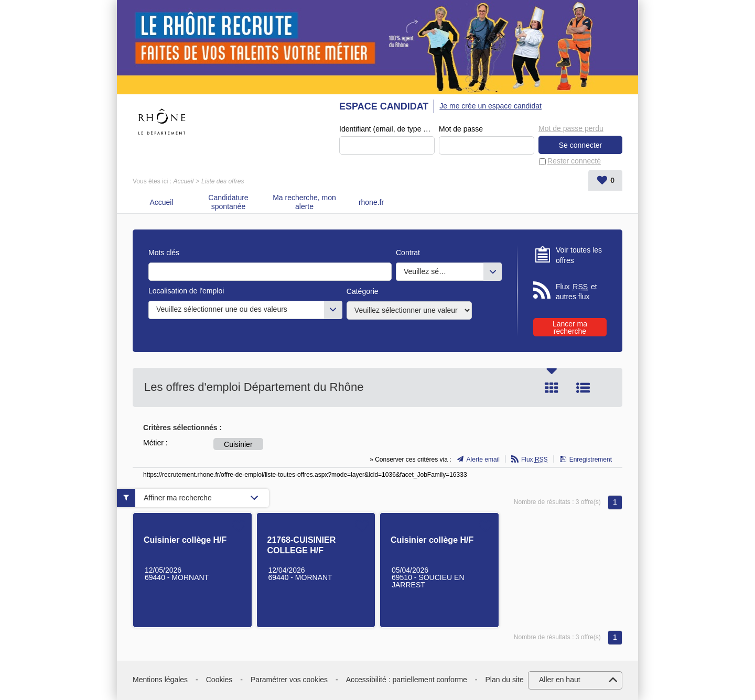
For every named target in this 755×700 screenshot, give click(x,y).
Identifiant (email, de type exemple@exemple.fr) (387, 129)
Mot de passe (461, 129)
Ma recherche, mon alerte (304, 202)
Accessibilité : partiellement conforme (407, 680)
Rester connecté (574, 161)
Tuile (552, 388)
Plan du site (505, 680)
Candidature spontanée (228, 202)
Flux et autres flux (576, 292)
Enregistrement (591, 460)
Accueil (183, 181)
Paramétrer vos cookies (289, 680)
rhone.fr (371, 202)
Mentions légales (160, 680)
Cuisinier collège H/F (185, 540)
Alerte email (483, 460)
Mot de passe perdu (571, 128)
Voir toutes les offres (579, 255)
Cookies (219, 680)
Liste (583, 388)
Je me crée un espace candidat (490, 106)
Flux (535, 460)
